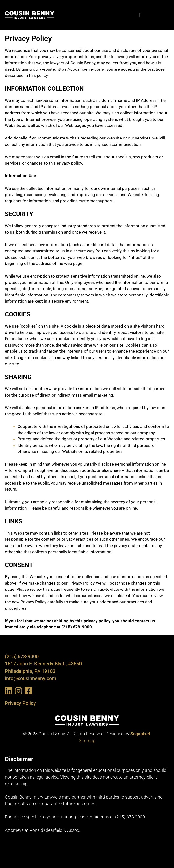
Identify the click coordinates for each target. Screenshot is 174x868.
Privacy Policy (20, 703)
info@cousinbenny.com (30, 678)
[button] (140, 15)
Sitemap (87, 740)
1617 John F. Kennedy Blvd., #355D (44, 664)
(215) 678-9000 (22, 656)
